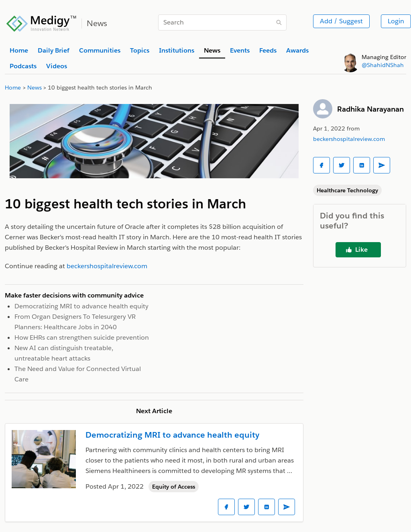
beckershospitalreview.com (349, 139)
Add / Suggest (341, 21)
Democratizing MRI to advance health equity (81, 306)
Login (396, 21)
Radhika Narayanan (370, 109)
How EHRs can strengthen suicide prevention (82, 337)
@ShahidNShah (383, 65)
